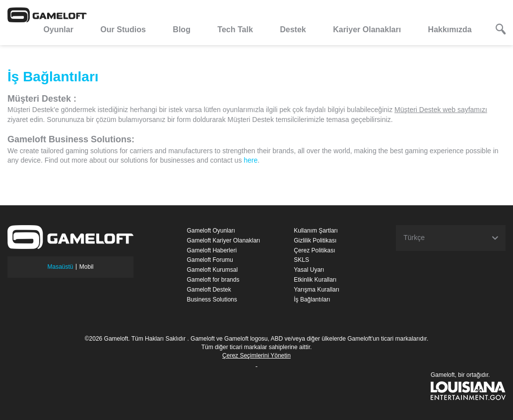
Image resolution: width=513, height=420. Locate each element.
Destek (293, 30)
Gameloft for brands (213, 280)
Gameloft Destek (209, 290)
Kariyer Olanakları (367, 30)
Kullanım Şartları (316, 231)
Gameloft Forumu (210, 260)
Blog (182, 30)
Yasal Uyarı (309, 270)
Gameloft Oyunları (211, 231)
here (251, 160)
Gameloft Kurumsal (212, 270)
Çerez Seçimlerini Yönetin (256, 356)
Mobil (87, 267)
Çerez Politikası (314, 250)
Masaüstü (60, 267)
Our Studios (123, 30)
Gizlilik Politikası (315, 240)
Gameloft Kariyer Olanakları (223, 240)
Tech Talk (235, 30)
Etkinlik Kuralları (315, 280)
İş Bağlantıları (312, 300)
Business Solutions (212, 300)
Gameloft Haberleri (212, 250)
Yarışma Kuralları (317, 290)
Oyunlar (58, 30)
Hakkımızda (450, 30)
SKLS (301, 260)
